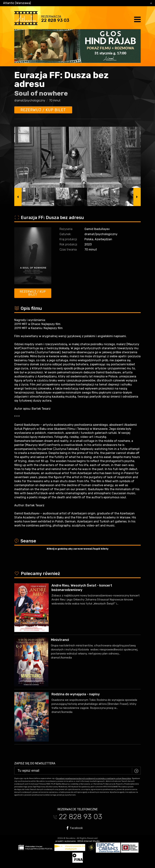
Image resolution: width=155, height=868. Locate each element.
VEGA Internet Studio (88, 841)
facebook (75, 828)
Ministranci (60, 640)
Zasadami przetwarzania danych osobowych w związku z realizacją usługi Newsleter (94, 778)
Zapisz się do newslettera (35, 763)
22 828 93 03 (55, 20)
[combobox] (77, 3)
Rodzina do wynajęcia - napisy (76, 694)
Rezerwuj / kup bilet (43, 110)
